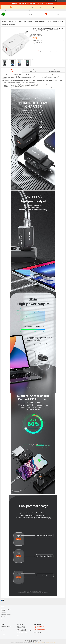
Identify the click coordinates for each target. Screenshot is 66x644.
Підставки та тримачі (6, 619)
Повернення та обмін (41, 21)
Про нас (55, 21)
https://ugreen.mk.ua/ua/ (40, 627)
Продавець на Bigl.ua (33, 642)
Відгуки (49, 21)
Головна (4, 21)
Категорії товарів (12, 21)
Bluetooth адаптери (5, 617)
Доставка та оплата (29, 21)
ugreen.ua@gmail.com (40, 629)
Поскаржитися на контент (39, 643)
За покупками (50, 4)
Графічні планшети (5, 621)
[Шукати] (46, 14)
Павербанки (4, 613)
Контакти (61, 21)
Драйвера (20, 21)
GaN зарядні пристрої (6, 615)
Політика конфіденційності (9, 24)
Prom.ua (39, 640)
